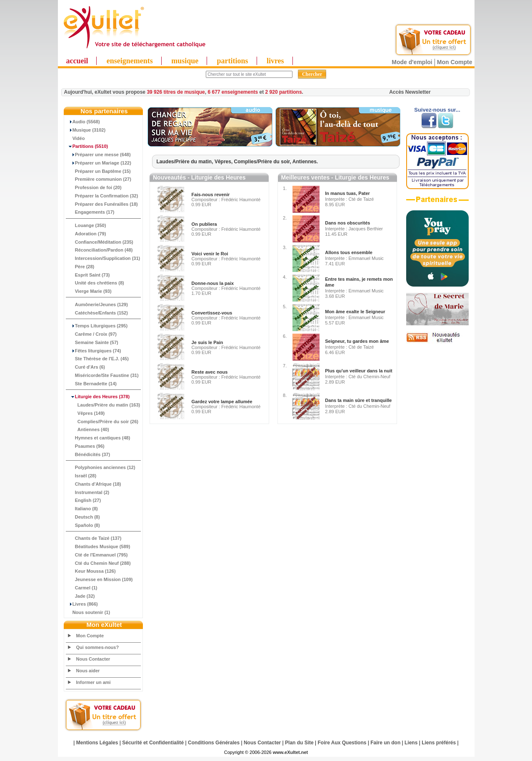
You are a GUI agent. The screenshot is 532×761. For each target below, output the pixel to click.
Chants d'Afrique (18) (94, 484)
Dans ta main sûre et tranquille (358, 400)
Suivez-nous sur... (437, 110)
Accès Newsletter (410, 92)
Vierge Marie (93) (89, 291)
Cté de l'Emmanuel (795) (97, 555)
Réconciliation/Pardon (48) (100, 250)
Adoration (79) (86, 234)
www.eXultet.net (291, 752)
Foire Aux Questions (342, 743)
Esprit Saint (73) (88, 275)
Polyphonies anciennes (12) (101, 467)
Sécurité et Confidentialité (153, 743)
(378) (98, 397)
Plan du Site (299, 743)
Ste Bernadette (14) (92, 384)
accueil (77, 61)
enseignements (130, 61)
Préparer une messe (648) (99, 155)
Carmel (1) (82, 588)
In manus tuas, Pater (347, 193)
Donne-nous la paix (213, 283)
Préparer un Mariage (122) (99, 163)
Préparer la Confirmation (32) (102, 196)
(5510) (87, 146)
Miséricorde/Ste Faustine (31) (102, 375)
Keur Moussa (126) (91, 571)
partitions (233, 61)
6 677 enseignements (233, 92)
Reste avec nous (210, 372)
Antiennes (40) (88, 429)
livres (275, 61)
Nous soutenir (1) (88, 612)
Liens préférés (439, 743)
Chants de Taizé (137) (94, 538)
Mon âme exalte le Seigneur (355, 312)
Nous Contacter (93, 659)
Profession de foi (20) (94, 187)
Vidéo (76, 138)
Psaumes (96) (85, 446)
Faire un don (385, 743)
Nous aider (88, 671)
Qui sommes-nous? (98, 647)
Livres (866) (82, 604)
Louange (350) (86, 225)
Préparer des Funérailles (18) (102, 204)
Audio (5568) (83, 122)
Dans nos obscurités (347, 223)
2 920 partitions (284, 92)
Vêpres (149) (86, 413)
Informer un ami (94, 682)
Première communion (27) (99, 179)
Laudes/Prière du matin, (186, 162)
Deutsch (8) (83, 517)
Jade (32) (81, 596)
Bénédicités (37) (88, 454)
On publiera (204, 224)
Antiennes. (305, 162)
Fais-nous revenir (211, 195)
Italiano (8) (82, 509)
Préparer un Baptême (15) (99, 171)
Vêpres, (224, 162)
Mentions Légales (97, 743)
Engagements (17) (90, 212)
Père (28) (80, 267)
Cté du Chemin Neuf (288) (99, 563)
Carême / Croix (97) (92, 334)
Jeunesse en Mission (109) (100, 579)
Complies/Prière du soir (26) (102, 422)
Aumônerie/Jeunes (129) (97, 304)
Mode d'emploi (412, 62)
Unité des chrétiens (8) (95, 283)
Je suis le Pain (207, 342)
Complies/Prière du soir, (263, 162)
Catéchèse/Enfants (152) (97, 313)
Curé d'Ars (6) (86, 367)
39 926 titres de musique (176, 92)
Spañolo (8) (83, 525)
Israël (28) (81, 476)
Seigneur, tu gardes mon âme (357, 341)
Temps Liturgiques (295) (97, 326)
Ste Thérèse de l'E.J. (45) (97, 359)
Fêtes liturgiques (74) (94, 351)
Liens (411, 743)
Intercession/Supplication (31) (103, 258)
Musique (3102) (86, 130)
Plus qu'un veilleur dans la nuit (359, 371)
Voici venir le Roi (210, 254)
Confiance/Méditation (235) (100, 242)
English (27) (84, 500)
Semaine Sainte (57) (92, 342)
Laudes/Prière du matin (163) (103, 405)
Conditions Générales (214, 743)
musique (185, 61)
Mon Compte (455, 62)
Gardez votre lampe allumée (222, 402)
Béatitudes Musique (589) (98, 546)
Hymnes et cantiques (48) (98, 438)
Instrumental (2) (88, 492)
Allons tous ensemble (349, 252)
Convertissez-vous (212, 313)
